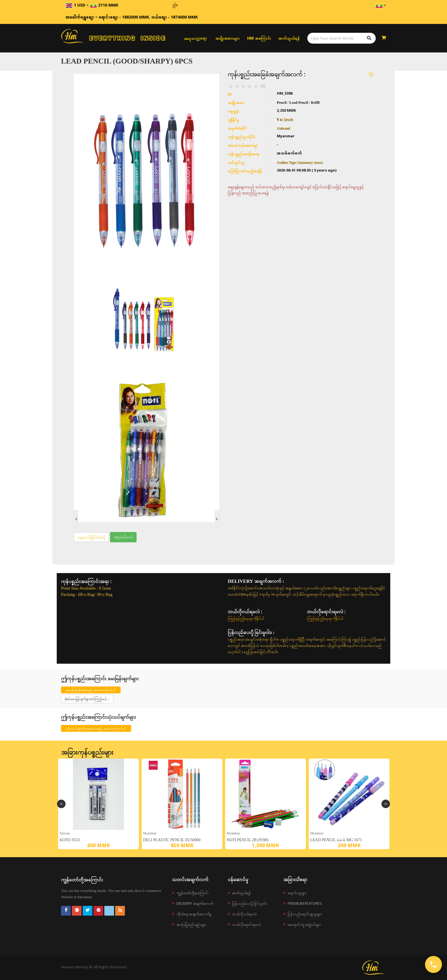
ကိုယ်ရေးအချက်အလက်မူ (194, 914)
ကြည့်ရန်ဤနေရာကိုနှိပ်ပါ (246, 618)
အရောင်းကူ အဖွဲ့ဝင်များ (304, 924)
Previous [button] (61, 804)
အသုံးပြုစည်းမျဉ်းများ (192, 924)
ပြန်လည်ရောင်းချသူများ (305, 914)
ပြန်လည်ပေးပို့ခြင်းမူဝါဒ (250, 903)
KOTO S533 (70, 840)
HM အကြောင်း (259, 38)
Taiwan (65, 833)
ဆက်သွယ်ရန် (289, 38)
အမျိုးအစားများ (227, 38)
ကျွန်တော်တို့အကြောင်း (193, 893)
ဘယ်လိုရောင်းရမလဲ (246, 924)
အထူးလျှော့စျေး (195, 38)
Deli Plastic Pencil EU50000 (172, 840)
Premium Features (305, 903)
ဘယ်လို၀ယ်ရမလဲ (244, 914)
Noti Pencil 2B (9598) (247, 840)
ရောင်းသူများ (297, 893)
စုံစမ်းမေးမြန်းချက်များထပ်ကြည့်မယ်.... (87, 699)
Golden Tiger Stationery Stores (300, 162)
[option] (98, 804)
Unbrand (283, 128)
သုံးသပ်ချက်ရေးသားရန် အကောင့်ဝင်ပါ (96, 728)
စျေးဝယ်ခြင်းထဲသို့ (91, 537)
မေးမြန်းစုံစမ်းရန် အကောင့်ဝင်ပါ (91, 690)
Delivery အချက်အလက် (195, 903)
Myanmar (150, 833)
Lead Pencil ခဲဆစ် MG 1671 (336, 840)
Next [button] (386, 804)
